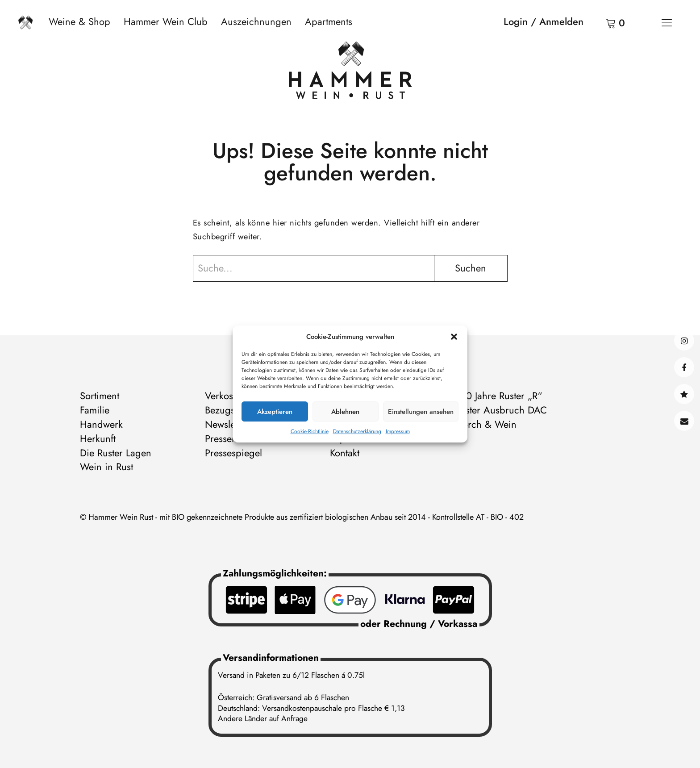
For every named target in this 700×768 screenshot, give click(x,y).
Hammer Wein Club (166, 21)
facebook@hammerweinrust (684, 367)
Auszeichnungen (256, 21)
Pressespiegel (233, 453)
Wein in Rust (106, 467)
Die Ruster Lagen (116, 453)
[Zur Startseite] (350, 72)
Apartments (329, 21)
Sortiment (100, 396)
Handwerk (101, 424)
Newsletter (227, 424)
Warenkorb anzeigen (600, 22)
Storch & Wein (486, 424)
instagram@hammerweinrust (684, 340)
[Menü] (667, 22)
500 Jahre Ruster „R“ (498, 396)
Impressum (398, 431)
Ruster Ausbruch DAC (501, 410)
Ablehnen (345, 412)
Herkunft (98, 438)
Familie (95, 410)
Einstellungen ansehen (421, 412)
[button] (454, 337)
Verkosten (225, 396)
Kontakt (684, 421)
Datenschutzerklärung (357, 431)
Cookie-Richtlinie (310, 431)
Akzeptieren (275, 412)
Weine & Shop (79, 21)
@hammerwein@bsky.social (684, 394)
